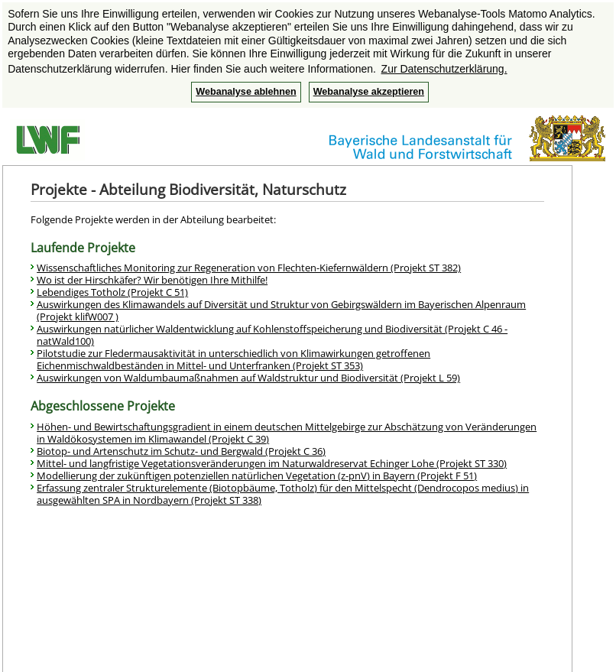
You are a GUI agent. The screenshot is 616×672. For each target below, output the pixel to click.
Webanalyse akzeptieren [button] (369, 92)
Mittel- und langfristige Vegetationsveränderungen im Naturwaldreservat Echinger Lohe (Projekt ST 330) (272, 463)
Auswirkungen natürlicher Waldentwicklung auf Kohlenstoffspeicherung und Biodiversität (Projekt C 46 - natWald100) (272, 335)
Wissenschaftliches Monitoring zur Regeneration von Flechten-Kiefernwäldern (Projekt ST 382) (249, 268)
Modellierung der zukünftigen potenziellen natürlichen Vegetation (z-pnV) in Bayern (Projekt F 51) (257, 476)
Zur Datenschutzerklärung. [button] (444, 69)
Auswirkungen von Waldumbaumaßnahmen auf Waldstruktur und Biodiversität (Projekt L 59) (248, 378)
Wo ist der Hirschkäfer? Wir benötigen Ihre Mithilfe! (152, 280)
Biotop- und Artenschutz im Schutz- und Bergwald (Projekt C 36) (181, 451)
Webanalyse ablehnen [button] (246, 92)
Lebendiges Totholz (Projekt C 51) (112, 292)
